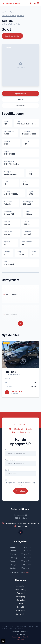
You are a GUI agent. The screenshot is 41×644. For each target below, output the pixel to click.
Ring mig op (21, 491)
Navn (7, 450)
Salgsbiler (21, 16)
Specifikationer (21, 94)
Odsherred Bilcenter (9, 16)
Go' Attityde (20, 640)
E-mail (7, 470)
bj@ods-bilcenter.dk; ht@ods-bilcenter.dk (21, 431)
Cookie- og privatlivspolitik (20, 637)
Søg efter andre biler (12, 36)
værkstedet (27, 572)
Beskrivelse (20, 99)
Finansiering (20, 105)
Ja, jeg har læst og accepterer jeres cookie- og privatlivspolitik (20, 484)
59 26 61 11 (21, 424)
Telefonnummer (10, 460)
